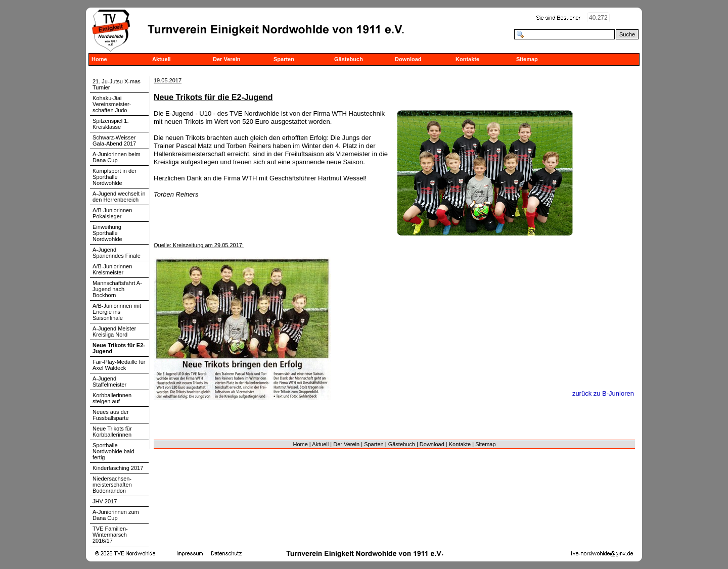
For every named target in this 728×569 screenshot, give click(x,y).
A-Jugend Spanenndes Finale (117, 253)
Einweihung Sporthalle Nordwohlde (107, 233)
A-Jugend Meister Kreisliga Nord (114, 331)
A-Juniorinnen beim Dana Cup (117, 157)
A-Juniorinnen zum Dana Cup (116, 515)
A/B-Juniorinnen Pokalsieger (112, 213)
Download (408, 59)
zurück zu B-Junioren (603, 393)
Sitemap (527, 59)
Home (99, 59)
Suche (627, 34)
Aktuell (162, 59)
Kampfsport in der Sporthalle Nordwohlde (115, 177)
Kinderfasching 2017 (118, 468)
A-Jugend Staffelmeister (109, 382)
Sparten (284, 59)
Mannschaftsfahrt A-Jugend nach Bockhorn (117, 289)
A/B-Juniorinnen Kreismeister (112, 269)
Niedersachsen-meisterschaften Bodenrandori (112, 485)
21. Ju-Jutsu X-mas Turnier (117, 84)
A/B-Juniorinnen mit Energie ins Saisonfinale (117, 312)
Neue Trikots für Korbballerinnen (112, 432)
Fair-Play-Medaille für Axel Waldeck (119, 365)
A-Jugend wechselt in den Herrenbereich (119, 197)
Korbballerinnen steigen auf (112, 398)
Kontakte (467, 59)
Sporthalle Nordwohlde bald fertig (113, 451)
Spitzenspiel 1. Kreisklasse (111, 124)
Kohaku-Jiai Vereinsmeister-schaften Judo (112, 104)
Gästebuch (349, 59)
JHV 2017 (105, 501)
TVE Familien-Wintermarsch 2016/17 (110, 535)
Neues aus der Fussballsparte (111, 415)
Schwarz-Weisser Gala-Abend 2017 (114, 140)
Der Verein (226, 59)
